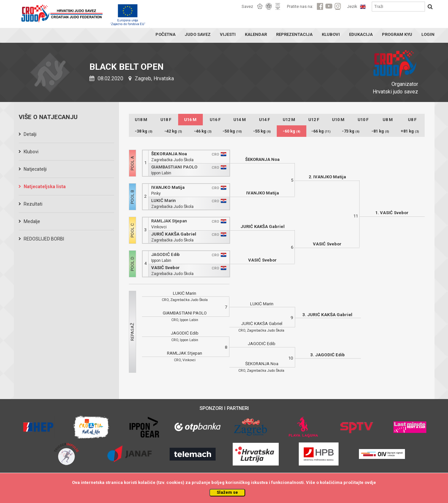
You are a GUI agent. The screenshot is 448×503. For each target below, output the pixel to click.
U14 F (264, 120)
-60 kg (292, 131)
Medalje (32, 221)
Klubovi (31, 152)
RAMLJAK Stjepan (169, 221)
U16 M (190, 120)
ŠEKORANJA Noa (169, 154)
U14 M (240, 120)
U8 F (412, 120)
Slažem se (227, 492)
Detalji (30, 134)
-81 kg (380, 131)
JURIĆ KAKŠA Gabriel (174, 234)
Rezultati (33, 204)
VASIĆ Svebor (165, 268)
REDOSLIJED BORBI (44, 239)
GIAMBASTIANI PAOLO (174, 167)
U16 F (215, 120)
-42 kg (173, 131)
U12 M (289, 120)
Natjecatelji (35, 169)
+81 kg (410, 131)
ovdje (370, 482)
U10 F (363, 120)
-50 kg (232, 131)
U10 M (338, 120)
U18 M (141, 120)
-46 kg (203, 131)
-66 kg (321, 131)
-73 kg (351, 131)
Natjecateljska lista (45, 187)
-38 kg (144, 131)
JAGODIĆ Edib (165, 254)
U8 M (388, 120)
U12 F (314, 120)
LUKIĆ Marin (164, 201)
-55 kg (262, 131)
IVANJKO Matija (168, 187)
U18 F (166, 120)
